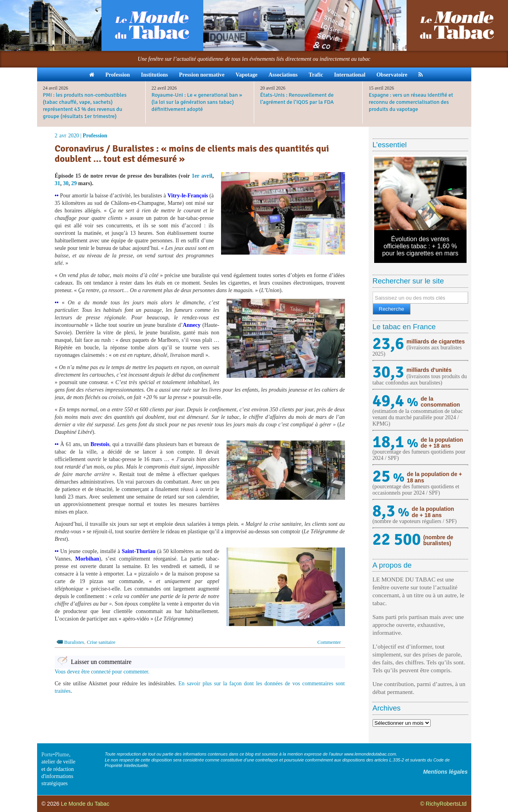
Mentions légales (445, 772)
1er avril (202, 176)
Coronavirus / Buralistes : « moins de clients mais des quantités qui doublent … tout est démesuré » (192, 154)
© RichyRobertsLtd (443, 804)
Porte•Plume (55, 755)
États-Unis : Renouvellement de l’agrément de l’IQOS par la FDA (297, 98)
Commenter (329, 642)
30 (66, 183)
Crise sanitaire (101, 642)
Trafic (316, 75)
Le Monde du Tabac (85, 804)
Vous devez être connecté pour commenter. (102, 672)
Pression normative (202, 75)
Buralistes (74, 642)
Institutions (154, 75)
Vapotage (247, 75)
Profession (118, 75)
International (350, 75)
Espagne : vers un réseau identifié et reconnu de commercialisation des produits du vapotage (411, 102)
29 (74, 183)
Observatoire (392, 75)
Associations (283, 75)
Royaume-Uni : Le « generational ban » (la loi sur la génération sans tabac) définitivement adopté (197, 102)
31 (58, 183)
